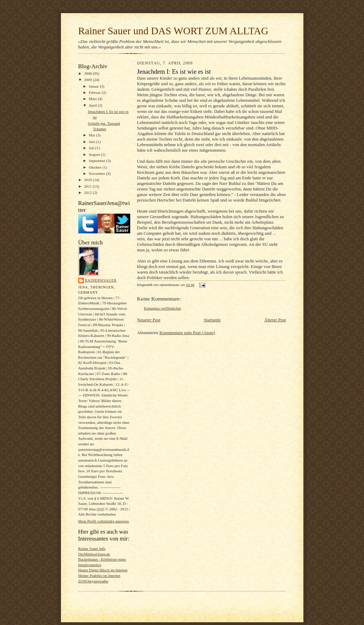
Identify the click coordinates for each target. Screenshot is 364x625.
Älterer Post (275, 320)
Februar (95, 92)
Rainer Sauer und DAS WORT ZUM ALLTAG (173, 31)
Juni (92, 142)
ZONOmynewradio (93, 581)
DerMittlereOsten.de (94, 554)
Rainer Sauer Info (92, 548)
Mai (92, 135)
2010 (88, 180)
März (93, 99)
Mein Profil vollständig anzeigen (104, 521)
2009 (88, 80)
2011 (88, 186)
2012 (88, 193)
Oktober (95, 167)
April (93, 105)
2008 (88, 73)
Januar (94, 86)
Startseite (212, 320)
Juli (92, 148)
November (97, 173)
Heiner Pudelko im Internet (99, 575)
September (97, 161)
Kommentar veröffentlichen (163, 308)
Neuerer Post (149, 320)
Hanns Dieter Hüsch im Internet (103, 570)
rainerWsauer (101, 280)
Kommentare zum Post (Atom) (187, 333)
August (95, 154)
